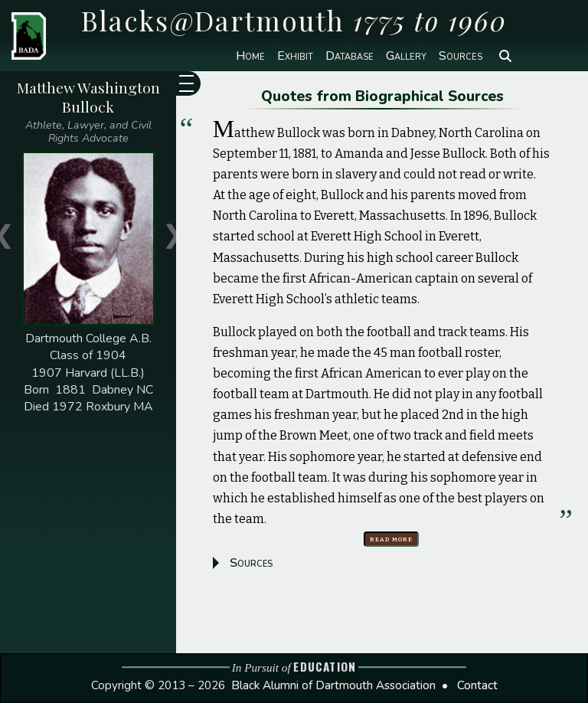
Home (250, 56)
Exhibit (295, 56)
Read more (391, 539)
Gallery (406, 56)
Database (350, 56)
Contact (477, 685)
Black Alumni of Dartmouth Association (333, 685)
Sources (461, 56)
